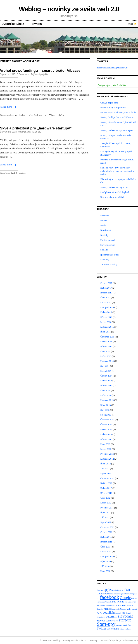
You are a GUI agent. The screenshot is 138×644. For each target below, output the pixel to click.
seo (123, 613)
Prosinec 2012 (107, 454)
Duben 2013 (106, 434)
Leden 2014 (106, 395)
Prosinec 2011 (107, 508)
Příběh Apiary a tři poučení (113, 108)
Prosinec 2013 (107, 400)
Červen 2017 (106, 283)
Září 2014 (105, 366)
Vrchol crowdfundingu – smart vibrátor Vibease (40, 71)
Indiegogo (39, 115)
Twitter (101, 628)
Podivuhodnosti (108, 240)
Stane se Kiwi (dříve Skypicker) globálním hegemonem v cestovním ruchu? (117, 171)
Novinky (104, 235)
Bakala (114, 590)
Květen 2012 (106, 483)
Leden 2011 (106, 552)
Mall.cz (108, 609)
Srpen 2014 (106, 371)
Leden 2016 (106, 322)
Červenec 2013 (107, 420)
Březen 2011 (106, 542)
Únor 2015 (105, 351)
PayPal (99, 613)
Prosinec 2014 (107, 361)
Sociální (104, 250)
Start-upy (37, 132)
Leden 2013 (106, 449)
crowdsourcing (116, 594)
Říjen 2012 (105, 464)
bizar (127, 590)
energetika (133, 594)
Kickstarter (101, 605)
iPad (114, 602)
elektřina (125, 594)
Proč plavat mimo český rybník (115, 192)
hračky (30, 115)
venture (115, 629)
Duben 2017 (106, 288)
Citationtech (103, 594)
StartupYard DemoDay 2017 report (117, 130)
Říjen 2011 (105, 512)
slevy (116, 621)
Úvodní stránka (13, 24)
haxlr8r (22, 115)
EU (98, 598)
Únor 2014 (105, 390)
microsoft (116, 609)
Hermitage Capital (104, 602)
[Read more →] (8, 107)
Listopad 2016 (107, 307)
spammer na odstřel (110, 255)
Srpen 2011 (106, 522)
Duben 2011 (106, 537)
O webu (37, 24)
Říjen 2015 (105, 332)
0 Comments (23, 74)
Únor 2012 (105, 498)
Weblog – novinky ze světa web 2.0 (69, 9)
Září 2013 (105, 410)
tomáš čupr (127, 625)
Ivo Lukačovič (130, 602)
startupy (119, 625)
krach (131, 605)
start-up (22, 173)
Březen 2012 (106, 493)
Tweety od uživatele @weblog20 (112, 68)
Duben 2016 (106, 312)
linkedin (100, 609)
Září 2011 (105, 517)
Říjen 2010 (105, 561)
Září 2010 (105, 566)
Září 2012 (105, 468)
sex (46, 115)
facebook (105, 215)
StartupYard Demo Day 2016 (114, 187)
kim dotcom (110, 605)
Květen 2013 (106, 429)
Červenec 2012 (107, 478)
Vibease (53, 115)
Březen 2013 (106, 439)
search (119, 613)
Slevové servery (108, 245)
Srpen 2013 (106, 415)
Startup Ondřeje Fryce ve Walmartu (117, 117)
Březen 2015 (106, 346)
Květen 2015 (106, 342)
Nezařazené (106, 230)
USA (109, 629)
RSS (130, 24)
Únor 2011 (105, 547)
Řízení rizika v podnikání (112, 197)
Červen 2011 (106, 532)
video (122, 629)
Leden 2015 (106, 356)
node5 (129, 609)
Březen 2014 (106, 385)
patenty (135, 609)
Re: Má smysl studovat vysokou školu (118, 112)
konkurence (122, 605)
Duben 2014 (106, 381)
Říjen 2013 (105, 405)
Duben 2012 (106, 488)
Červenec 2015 (107, 337)
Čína (8, 173)
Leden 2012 (106, 503)
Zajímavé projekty (40, 74)
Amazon (100, 590)
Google (125, 598)
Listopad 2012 (107, 459)
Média (103, 225)
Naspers (123, 609)
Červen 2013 (106, 425)
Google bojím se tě (109, 103)
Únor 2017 (105, 297)
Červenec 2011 (107, 527)
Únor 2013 (105, 444)
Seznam (111, 616)
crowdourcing (12, 115)
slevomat (125, 616)
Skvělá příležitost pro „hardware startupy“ (36, 128)
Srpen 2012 (106, 473)
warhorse (128, 629)
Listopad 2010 (107, 556)
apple (107, 590)
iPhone (104, 220)
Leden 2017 (106, 302)
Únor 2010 (105, 571)
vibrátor (61, 115)
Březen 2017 (106, 293)
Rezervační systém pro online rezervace (119, 640)
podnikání (109, 612)
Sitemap (94, 640)
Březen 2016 (106, 317)
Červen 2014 (106, 376)
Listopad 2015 (107, 327)
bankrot (120, 590)
